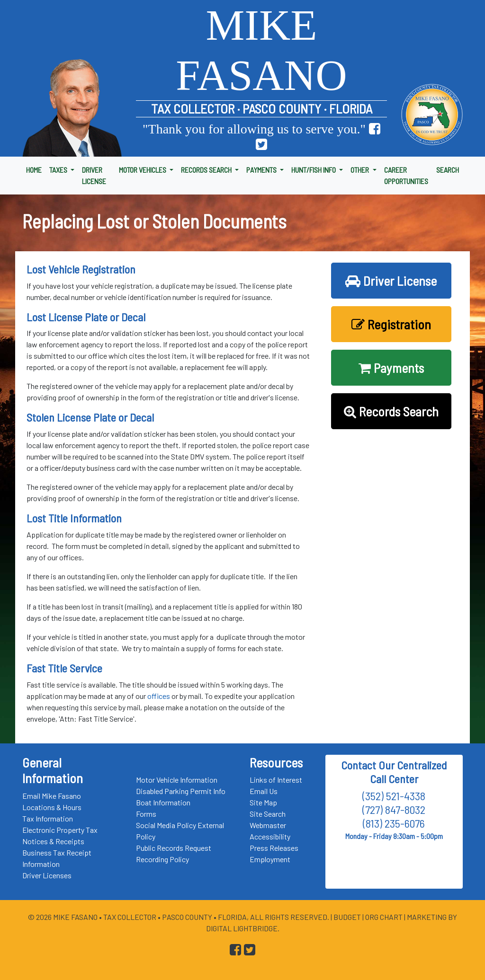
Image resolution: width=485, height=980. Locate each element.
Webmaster (268, 825)
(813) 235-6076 (394, 823)
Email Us (264, 791)
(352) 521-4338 (394, 796)
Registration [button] (391, 324)
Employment (270, 859)
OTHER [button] (360, 170)
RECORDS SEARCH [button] (207, 170)
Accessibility (270, 836)
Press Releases (274, 848)
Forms (146, 814)
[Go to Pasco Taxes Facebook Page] (375, 129)
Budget (347, 917)
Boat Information (163, 802)
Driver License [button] (391, 281)
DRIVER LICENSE (94, 175)
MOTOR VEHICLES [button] (143, 170)
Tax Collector (130, 917)
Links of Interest (276, 780)
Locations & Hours (52, 807)
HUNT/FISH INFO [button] (314, 170)
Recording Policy (162, 859)
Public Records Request (174, 848)
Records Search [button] (391, 411)
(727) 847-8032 (394, 809)
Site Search (268, 814)
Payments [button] (391, 368)
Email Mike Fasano (52, 796)
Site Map (263, 802)
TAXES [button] (59, 170)
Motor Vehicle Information (177, 780)
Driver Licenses (47, 875)
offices (159, 696)
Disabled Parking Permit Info (181, 791)
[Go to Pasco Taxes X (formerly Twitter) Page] (261, 145)
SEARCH (448, 170)
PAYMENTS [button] (262, 170)
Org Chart (384, 917)
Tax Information (48, 818)
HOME (34, 170)
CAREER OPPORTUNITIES (406, 175)
